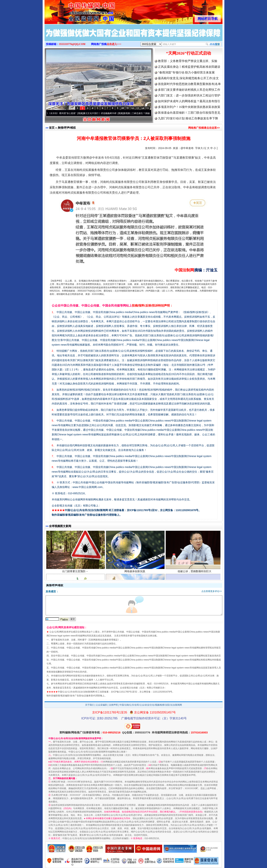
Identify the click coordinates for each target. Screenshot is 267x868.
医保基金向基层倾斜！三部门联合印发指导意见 (189, 113)
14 (143, 108)
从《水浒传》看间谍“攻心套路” (62, 113)
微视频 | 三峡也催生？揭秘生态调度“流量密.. (146, 113)
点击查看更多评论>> (212, 591)
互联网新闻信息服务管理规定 (103, 640)
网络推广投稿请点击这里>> (204, 128)
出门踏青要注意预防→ (76, 572)
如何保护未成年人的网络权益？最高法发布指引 (189, 101)
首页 (52, 128)
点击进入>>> (114, 44)
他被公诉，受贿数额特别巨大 (195, 572)
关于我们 (90, 705)
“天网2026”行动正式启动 (189, 53)
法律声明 (113, 705)
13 (138, 108)
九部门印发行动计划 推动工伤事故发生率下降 (188, 118)
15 (148, 108)
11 (127, 108)
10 (123, 108)
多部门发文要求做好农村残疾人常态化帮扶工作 (189, 90)
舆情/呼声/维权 (67, 128)
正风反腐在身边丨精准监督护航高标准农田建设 (189, 67)
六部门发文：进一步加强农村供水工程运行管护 (189, 95)
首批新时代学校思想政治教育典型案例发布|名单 (189, 84)
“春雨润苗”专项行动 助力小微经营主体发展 (186, 72)
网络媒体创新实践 (135, 572)
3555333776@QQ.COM (72, 44)
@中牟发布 (187, 148)
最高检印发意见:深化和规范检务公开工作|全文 (188, 78)
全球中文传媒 (75, 11)
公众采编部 (101, 705)
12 (133, 108)
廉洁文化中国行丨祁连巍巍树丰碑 (101, 113)
